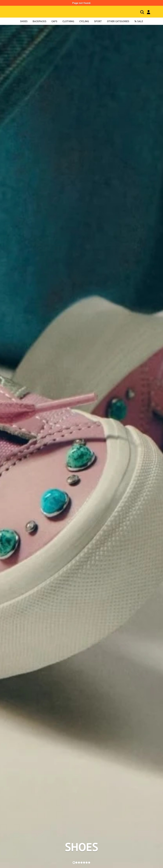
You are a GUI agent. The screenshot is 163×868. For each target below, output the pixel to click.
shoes (24, 21)
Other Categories (118, 21)
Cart (155, 12)
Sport (98, 21)
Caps (54, 21)
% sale (139, 21)
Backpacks (39, 21)
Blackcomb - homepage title (26, 12)
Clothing (68, 21)
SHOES (82, 847)
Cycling (84, 21)
